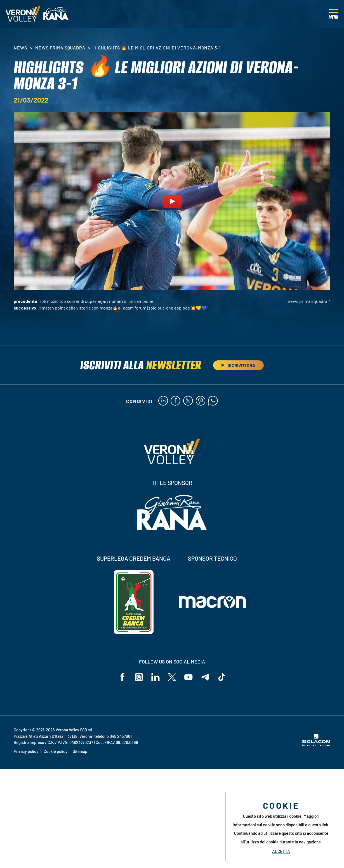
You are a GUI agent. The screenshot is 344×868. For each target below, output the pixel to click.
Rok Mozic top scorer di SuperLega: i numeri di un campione (97, 301)
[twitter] (188, 401)
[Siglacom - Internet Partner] (316, 745)
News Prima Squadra (60, 48)
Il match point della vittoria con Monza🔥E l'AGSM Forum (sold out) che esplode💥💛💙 (123, 308)
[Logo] (23, 14)
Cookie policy (56, 752)
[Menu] (334, 14)
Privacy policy (26, 752)
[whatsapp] (213, 401)
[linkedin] (163, 401)
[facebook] (175, 401)
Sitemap (80, 752)
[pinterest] (201, 401)
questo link (318, 825)
